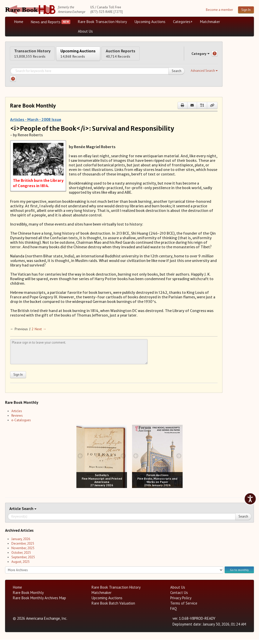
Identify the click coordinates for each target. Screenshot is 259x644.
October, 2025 (21, 557)
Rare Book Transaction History (102, 22)
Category (196, 55)
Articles (17, 415)
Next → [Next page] (40, 333)
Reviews (17, 420)
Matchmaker (210, 22)
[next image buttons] (123, 460)
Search (177, 75)
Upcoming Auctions (150, 22)
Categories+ (183, 22)
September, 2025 (23, 561)
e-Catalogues (21, 424)
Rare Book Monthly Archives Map (39, 602)
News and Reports (46, 22)
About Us (85, 31)
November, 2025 (23, 552)
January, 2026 (21, 543)
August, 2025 (20, 566)
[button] (204, 75)
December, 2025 (23, 548)
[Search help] (13, 83)
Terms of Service (184, 607)
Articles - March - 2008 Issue (36, 124)
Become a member (219, 10)
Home (19, 22)
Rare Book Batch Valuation (113, 607)
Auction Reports (146, 55)
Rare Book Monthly (28, 597)
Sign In (246, 10)
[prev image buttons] (80, 460)
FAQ (174, 613)
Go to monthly (239, 574)
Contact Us (179, 597)
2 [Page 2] (33, 333)
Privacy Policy (181, 602)
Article (16, 513)
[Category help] (215, 56)
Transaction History (37, 55)
